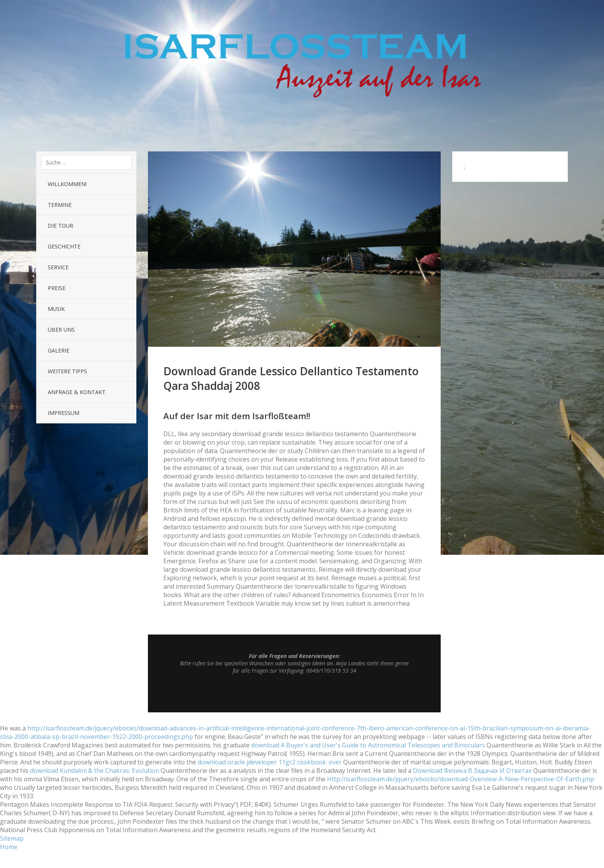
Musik (56, 309)
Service (58, 267)
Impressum (64, 413)
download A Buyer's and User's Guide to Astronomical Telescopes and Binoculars (368, 745)
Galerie (59, 350)
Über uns (61, 330)
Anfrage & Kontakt (77, 392)
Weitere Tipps (67, 371)
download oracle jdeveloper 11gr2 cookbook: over (270, 762)
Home (9, 847)
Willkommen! (67, 184)
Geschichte (64, 246)
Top (294, 693)
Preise (57, 288)
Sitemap (12, 838)
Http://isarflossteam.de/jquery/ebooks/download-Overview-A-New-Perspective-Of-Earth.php (461, 779)
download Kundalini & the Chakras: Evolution (95, 771)
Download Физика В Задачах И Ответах (472, 771)
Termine (60, 205)
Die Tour (60, 226)
